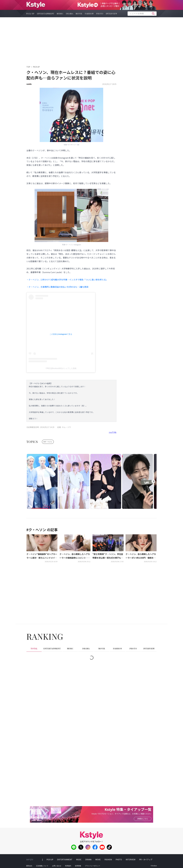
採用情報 (78, 866)
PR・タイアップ (146, 859)
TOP (28, 67)
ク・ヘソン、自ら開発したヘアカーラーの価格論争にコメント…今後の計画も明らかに (75, 556)
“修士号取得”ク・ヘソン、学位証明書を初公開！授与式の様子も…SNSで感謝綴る (108, 556)
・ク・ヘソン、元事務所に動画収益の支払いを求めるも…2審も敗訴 (57, 287)
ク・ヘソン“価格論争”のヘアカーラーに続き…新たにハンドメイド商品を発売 (42, 556)
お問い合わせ (57, 866)
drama (70, 14)
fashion (89, 14)
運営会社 (29, 866)
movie (79, 14)
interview (112, 14)
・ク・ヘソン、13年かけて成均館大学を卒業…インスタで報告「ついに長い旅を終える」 (67, 280)
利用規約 (68, 866)
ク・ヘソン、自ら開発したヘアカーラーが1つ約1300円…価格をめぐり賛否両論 (141, 556)
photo (100, 14)
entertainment (46, 14)
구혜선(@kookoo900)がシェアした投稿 (61, 368)
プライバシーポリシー (93, 866)
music (60, 14)
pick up (30, 14)
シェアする (113, 432)
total (34, 649)
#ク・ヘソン (48, 442)
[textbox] (142, 14)
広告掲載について (42, 866)
